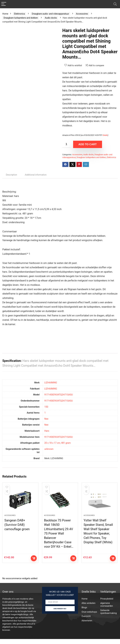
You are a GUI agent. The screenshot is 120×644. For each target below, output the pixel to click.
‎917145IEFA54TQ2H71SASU (59, 395)
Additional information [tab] (36, 175)
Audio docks (51, 18)
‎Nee (46, 419)
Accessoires (82, 14)
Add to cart (88, 144)
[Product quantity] (67, 144)
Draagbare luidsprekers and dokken (21, 18)
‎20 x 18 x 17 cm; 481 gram (57, 443)
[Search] (115, 4)
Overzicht (86, 621)
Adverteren (87, 626)
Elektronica (19, 14)
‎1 (45, 413)
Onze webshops (89, 617)
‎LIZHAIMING (51, 383)
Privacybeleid (107, 604)
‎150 (46, 407)
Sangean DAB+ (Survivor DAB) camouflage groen (17, 530)
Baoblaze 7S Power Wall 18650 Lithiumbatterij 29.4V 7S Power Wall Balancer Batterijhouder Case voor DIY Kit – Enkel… (59, 538)
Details (105, 135)
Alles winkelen (89, 608)
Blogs (84, 612)
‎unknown (49, 449)
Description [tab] (11, 175)
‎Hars (47, 431)
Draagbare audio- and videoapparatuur (50, 14)
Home (5, 14)
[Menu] (4, 4)
